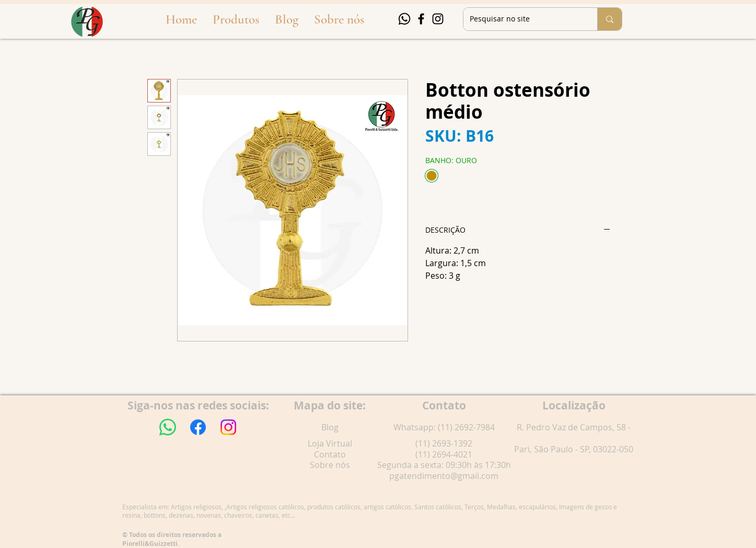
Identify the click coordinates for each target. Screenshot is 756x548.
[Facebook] (421, 19)
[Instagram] (438, 19)
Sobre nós (330, 465)
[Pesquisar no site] (522, 19)
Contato (330, 454)
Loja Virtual (330, 443)
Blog (330, 427)
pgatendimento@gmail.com (444, 476)
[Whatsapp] (404, 19)
